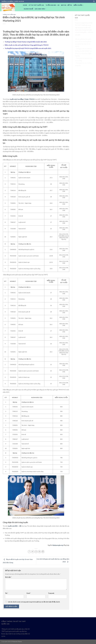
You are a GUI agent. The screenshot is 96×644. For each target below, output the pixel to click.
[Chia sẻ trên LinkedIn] (43, 552)
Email (29, 593)
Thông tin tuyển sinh (9, 15)
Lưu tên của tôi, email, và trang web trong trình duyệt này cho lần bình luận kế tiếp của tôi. (34, 602)
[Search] (94, 1)
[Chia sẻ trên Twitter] (33, 552)
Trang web (51, 593)
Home (25, 5)
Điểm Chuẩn (79, 5)
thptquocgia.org (58, 545)
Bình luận (8, 577)
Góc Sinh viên (40, 9)
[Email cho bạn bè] (36, 552)
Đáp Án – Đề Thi (66, 5)
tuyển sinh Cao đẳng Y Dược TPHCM (22, 99)
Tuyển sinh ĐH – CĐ (52, 5)
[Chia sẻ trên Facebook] (29, 552)
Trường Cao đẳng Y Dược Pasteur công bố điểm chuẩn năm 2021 (26, 42)
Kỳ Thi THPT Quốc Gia (36, 5)
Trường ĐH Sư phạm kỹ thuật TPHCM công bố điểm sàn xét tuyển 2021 (28, 48)
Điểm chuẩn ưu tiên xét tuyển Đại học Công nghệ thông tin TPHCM (27, 45)
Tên (7, 593)
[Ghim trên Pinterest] (39, 552)
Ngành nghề (28, 9)
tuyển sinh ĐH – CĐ (15, 526)
